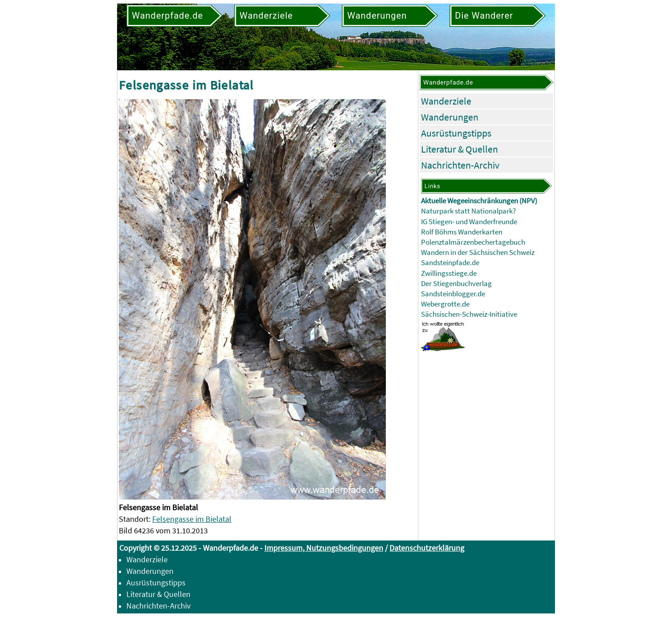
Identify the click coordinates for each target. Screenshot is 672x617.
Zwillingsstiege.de (449, 273)
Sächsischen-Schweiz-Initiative (469, 314)
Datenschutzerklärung (427, 548)
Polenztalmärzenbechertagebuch (473, 242)
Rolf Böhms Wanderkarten (462, 232)
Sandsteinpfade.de (450, 263)
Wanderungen (450, 117)
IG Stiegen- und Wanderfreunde (469, 222)
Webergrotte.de (445, 304)
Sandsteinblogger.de (453, 294)
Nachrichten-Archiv (460, 165)
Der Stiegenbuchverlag (456, 284)
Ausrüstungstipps (456, 133)
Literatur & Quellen (459, 149)
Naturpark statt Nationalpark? (468, 211)
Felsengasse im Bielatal (192, 519)
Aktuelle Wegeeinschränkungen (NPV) (479, 201)
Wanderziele (446, 101)
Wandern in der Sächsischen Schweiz (478, 252)
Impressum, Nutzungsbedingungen (324, 548)
